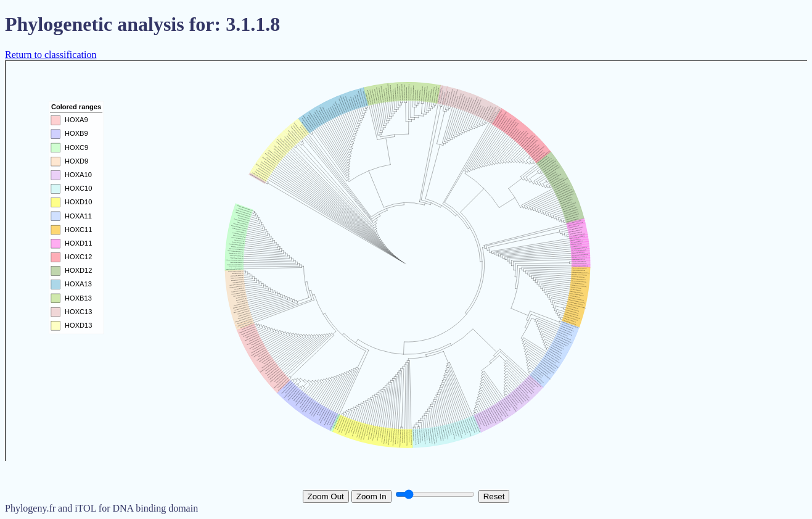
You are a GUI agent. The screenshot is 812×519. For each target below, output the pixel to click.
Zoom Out (326, 496)
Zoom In (371, 496)
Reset (494, 496)
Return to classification (51, 55)
